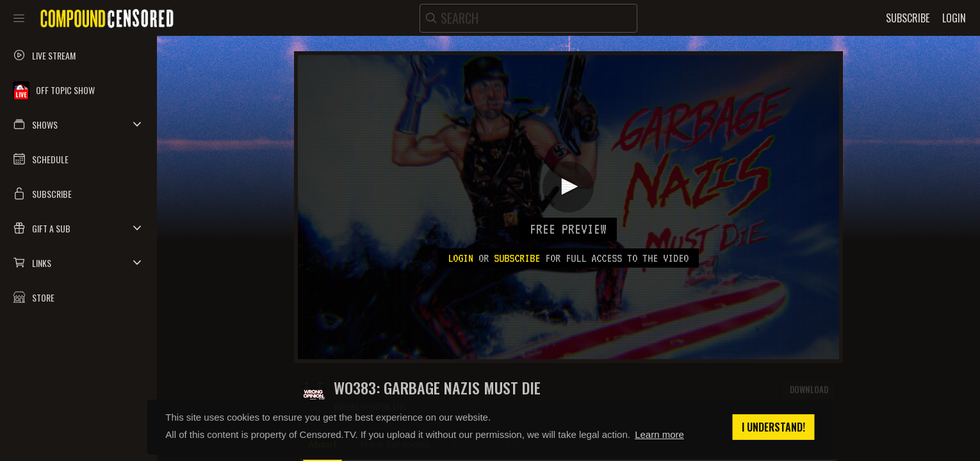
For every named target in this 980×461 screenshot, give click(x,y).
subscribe (517, 258)
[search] (528, 18)
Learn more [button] (659, 434)
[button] (78, 124)
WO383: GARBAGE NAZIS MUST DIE (437, 388)
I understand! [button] (773, 427)
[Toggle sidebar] (19, 18)
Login (461, 258)
